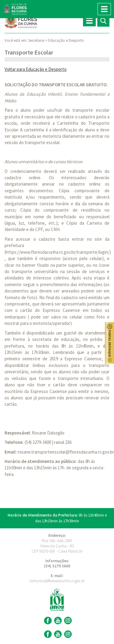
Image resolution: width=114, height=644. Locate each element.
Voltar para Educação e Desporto (36, 69)
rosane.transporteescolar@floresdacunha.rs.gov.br (66, 452)
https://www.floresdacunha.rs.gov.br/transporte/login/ (58, 252)
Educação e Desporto (66, 40)
